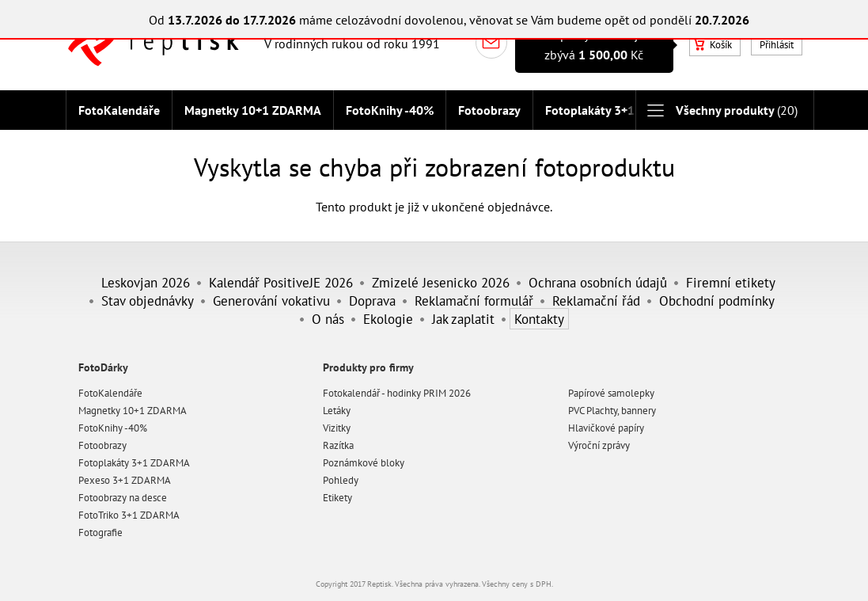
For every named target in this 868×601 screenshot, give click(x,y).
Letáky (337, 411)
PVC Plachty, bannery (612, 411)
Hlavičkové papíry (606, 428)
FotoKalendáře (119, 110)
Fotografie (100, 533)
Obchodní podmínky (717, 300)
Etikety (337, 498)
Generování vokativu (271, 300)
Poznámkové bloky (364, 463)
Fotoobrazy (489, 110)
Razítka (338, 445)
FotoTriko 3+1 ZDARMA (129, 515)
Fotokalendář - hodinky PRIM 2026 (397, 393)
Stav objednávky (148, 300)
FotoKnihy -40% (390, 110)
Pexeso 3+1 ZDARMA (125, 480)
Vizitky (337, 428)
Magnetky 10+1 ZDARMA (253, 110)
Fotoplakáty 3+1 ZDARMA (616, 110)
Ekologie (388, 319)
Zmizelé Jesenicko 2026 (441, 282)
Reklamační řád (596, 300)
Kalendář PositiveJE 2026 (281, 282)
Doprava (372, 300)
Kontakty (539, 319)
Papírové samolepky (611, 393)
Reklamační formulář (474, 300)
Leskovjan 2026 (146, 282)
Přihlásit (777, 45)
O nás (328, 319)
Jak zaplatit (463, 319)
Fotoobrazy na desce (123, 498)
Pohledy (341, 480)
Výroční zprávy (599, 445)
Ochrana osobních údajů (598, 282)
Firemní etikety (731, 282)
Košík (713, 45)
